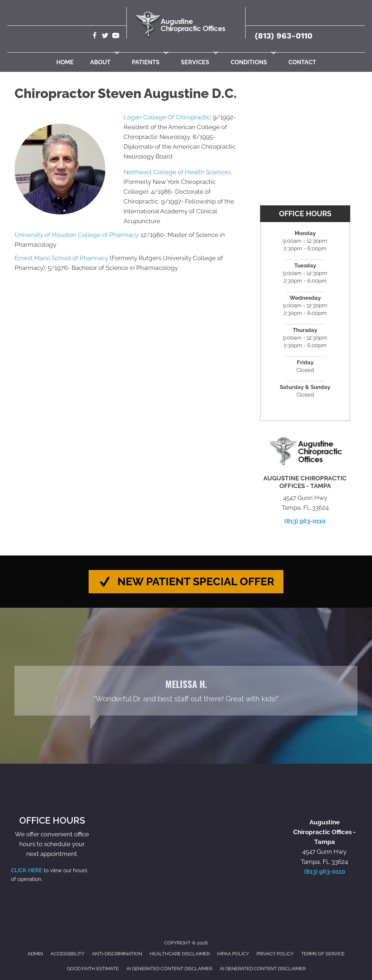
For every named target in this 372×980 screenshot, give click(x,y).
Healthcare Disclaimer (180, 954)
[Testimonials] (186, 691)
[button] (117, 53)
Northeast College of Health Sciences (177, 172)
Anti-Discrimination (117, 954)
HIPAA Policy (233, 954)
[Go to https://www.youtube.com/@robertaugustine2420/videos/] (116, 36)
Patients (146, 62)
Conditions (249, 62)
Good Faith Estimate (93, 969)
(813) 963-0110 (284, 36)
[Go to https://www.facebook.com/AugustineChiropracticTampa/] (95, 36)
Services (195, 62)
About (100, 62)
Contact (302, 62)
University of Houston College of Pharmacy (76, 235)
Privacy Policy (275, 954)
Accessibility (67, 954)
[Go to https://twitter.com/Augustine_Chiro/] (105, 36)
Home (65, 62)
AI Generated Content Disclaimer (169, 969)
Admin (35, 954)
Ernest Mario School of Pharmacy (61, 258)
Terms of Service (323, 954)
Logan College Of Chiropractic (167, 117)
